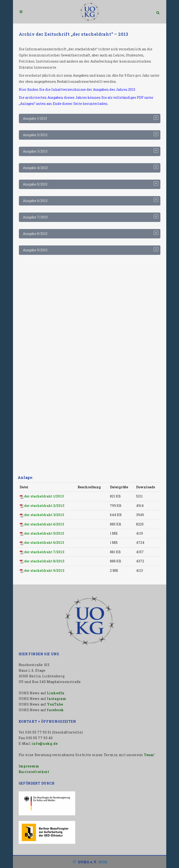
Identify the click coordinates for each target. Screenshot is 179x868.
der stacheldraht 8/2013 (44, 561)
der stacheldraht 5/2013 (44, 533)
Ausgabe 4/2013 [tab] (35, 168)
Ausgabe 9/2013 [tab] (35, 250)
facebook (55, 710)
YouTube (55, 704)
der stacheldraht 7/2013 (44, 552)
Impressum (29, 766)
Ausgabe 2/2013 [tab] (35, 135)
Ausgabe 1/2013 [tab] (35, 118)
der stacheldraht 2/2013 (44, 506)
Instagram (56, 699)
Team (149, 755)
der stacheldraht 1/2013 (44, 496)
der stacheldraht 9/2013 (44, 570)
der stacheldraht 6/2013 (44, 542)
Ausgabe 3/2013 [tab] (35, 151)
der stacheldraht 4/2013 (44, 524)
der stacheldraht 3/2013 (44, 515)
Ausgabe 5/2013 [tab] (35, 184)
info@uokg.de (45, 744)
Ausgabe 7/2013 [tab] (35, 217)
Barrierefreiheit (34, 772)
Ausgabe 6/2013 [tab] (35, 201)
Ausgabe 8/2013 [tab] (35, 234)
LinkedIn (56, 693)
